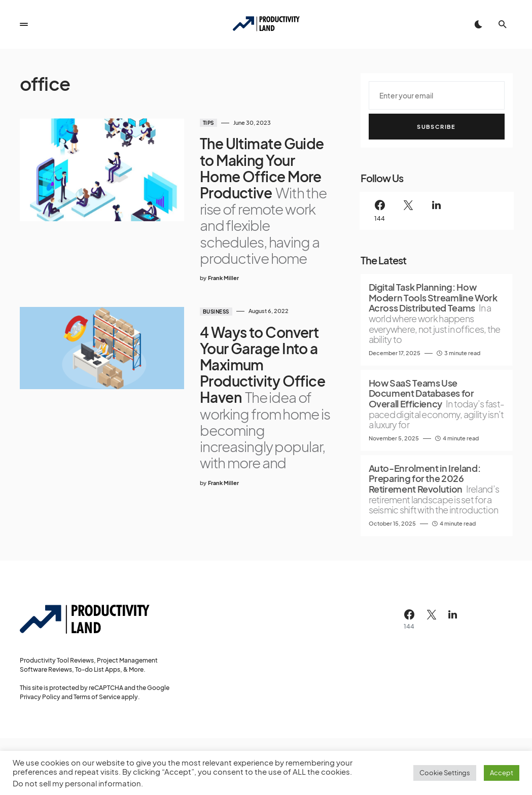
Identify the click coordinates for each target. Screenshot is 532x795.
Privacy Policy (40, 697)
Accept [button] (502, 773)
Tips (203, 123)
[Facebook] (380, 211)
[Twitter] (408, 211)
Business (210, 312)
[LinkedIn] (437, 211)
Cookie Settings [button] (445, 773)
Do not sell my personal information (77, 783)
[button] (24, 24)
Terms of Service (97, 697)
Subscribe (436, 127)
